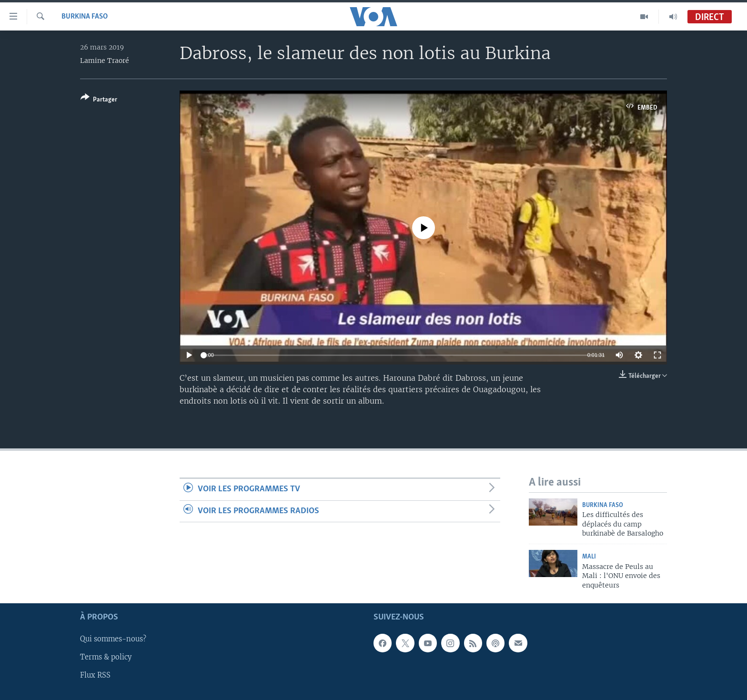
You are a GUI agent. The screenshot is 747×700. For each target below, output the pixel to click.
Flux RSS (95, 676)
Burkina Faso (85, 17)
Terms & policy (106, 658)
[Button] (99, 100)
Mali (589, 557)
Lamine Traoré (105, 61)
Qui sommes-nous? (113, 639)
